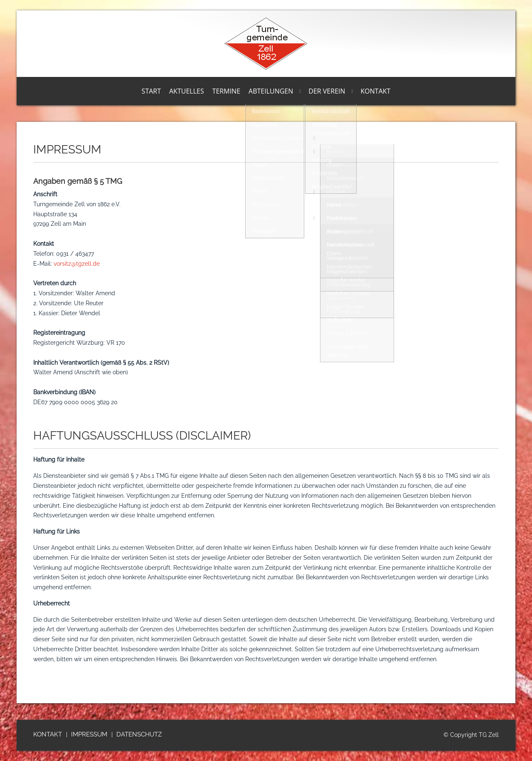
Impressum (89, 734)
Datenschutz (139, 734)
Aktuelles (187, 91)
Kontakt (376, 91)
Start (151, 91)
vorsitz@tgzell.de (77, 264)
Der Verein (327, 91)
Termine (226, 91)
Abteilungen (271, 91)
